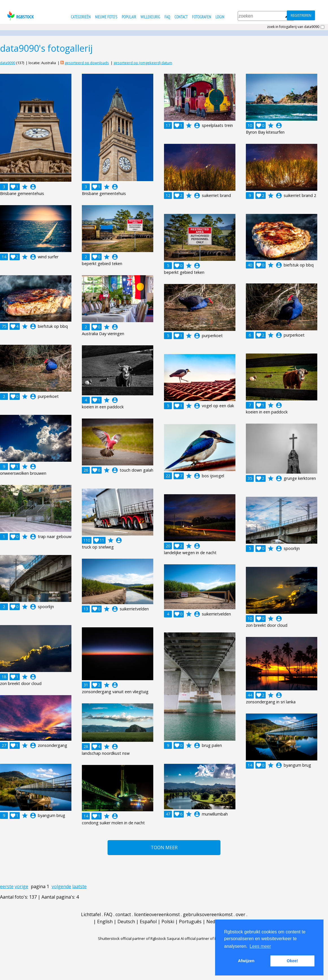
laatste (79, 886)
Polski (168, 922)
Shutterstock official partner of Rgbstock (132, 938)
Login (220, 17)
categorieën (81, 17)
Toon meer (164, 847)
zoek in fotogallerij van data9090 (293, 27)
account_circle (33, 187)
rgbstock (20, 16)
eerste (7, 886)
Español (148, 922)
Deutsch (126, 922)
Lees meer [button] (260, 946)
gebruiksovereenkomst (208, 914)
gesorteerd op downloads (87, 63)
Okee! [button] (292, 961)
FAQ (167, 17)
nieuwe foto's (106, 17)
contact (181, 17)
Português (190, 922)
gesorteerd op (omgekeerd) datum (143, 63)
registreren (301, 15)
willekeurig (150, 17)
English (105, 922)
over (240, 914)
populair (129, 17)
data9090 (8, 63)
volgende (61, 886)
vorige (21, 886)
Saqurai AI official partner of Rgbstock (198, 938)
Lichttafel (91, 914)
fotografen (202, 17)
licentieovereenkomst (157, 914)
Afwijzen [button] (246, 961)
